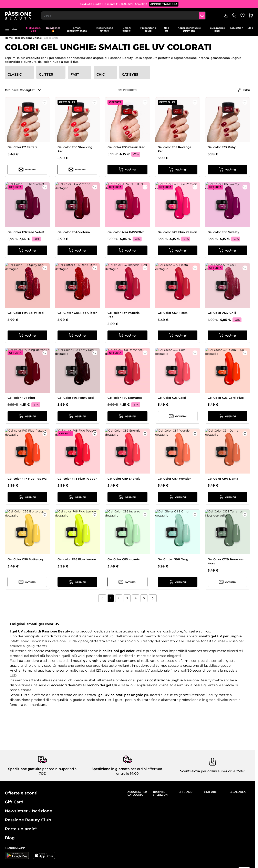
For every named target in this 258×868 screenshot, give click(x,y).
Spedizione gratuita (25, 769)
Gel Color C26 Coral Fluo (226, 398)
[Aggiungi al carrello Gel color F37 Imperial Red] (127, 335)
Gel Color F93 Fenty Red (76, 398)
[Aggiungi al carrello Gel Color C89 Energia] (127, 497)
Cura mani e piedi (217, 29)
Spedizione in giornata (111, 769)
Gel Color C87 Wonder (174, 479)
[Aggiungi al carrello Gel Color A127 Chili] (228, 335)
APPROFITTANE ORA (164, 4)
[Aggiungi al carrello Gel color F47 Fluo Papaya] (27, 497)
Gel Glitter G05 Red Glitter (77, 313)
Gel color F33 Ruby (222, 147)
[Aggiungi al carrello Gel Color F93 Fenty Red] (77, 416)
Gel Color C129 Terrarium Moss (226, 561)
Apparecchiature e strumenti (189, 29)
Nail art (166, 29)
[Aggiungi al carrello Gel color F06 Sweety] (228, 250)
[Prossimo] (153, 598)
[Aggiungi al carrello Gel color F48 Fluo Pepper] (77, 497)
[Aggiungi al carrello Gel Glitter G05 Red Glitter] (77, 335)
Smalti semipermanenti (77, 29)
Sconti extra (190, 771)
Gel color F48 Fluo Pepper (77, 479)
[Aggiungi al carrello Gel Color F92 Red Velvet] (27, 250)
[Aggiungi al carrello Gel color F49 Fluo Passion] (178, 250)
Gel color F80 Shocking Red (75, 149)
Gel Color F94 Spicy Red (26, 313)
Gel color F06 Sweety (224, 232)
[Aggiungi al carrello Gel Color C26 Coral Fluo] (228, 416)
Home (9, 38)
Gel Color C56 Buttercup (26, 559)
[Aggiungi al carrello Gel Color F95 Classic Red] (127, 170)
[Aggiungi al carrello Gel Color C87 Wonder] (178, 497)
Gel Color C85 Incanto (124, 559)
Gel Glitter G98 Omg (173, 559)
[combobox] (124, 15)
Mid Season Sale (33, 29)
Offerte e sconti (21, 793)
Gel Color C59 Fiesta (173, 313)
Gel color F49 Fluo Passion (178, 232)
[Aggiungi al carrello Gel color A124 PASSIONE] (127, 250)
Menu (12, 29)
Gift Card (14, 802)
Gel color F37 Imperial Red (124, 315)
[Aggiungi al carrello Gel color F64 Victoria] (77, 250)
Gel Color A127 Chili (222, 313)
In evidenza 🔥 (53, 29)
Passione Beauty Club (28, 820)
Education (237, 28)
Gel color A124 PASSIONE (126, 232)
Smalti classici (127, 29)
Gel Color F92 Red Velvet (26, 232)
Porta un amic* (21, 829)
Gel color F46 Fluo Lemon (77, 559)
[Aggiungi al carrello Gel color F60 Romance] (127, 416)
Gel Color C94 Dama (223, 479)
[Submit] (202, 15)
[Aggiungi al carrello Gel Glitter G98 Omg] (178, 582)
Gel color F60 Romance (125, 398)
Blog (250, 28)
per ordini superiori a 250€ (222, 771)
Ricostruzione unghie (105, 29)
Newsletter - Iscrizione (28, 811)
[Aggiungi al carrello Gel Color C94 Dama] (228, 497)
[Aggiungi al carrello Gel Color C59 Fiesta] (178, 335)
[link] (102, 598)
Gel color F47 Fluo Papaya (27, 479)
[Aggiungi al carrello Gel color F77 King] (27, 416)
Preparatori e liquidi (148, 29)
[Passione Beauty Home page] (18, 15)
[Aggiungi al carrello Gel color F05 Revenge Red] (178, 170)
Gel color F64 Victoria (74, 232)
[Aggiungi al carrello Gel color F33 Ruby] (228, 170)
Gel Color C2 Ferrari (22, 147)
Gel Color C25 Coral (172, 398)
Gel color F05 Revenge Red (175, 149)
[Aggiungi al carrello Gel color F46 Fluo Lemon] (77, 582)
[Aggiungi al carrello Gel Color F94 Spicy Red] (27, 335)
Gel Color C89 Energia (124, 479)
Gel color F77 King (21, 398)
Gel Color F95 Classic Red (126, 147)
